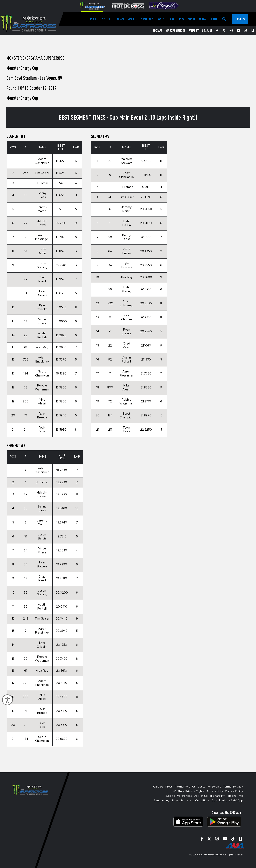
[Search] (224, 19)
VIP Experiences (175, 31)
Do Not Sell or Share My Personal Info (218, 796)
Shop (172, 19)
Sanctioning (162, 801)
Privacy (238, 787)
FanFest (194, 31)
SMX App (157, 31)
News (120, 19)
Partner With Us (185, 787)
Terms (227, 787)
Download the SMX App (227, 801)
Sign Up (214, 19)
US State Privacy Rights (189, 791)
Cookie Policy (234, 791)
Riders (94, 19)
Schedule (107, 19)
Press (169, 787)
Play (182, 19)
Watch (161, 19)
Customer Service (209, 787)
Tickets (240, 19)
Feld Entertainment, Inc (210, 855)
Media (202, 19)
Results (132, 19)
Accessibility (215, 791)
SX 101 (192, 19)
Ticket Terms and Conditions (191, 801)
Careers (158, 787)
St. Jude (207, 31)
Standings (147, 19)
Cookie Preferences (179, 796)
